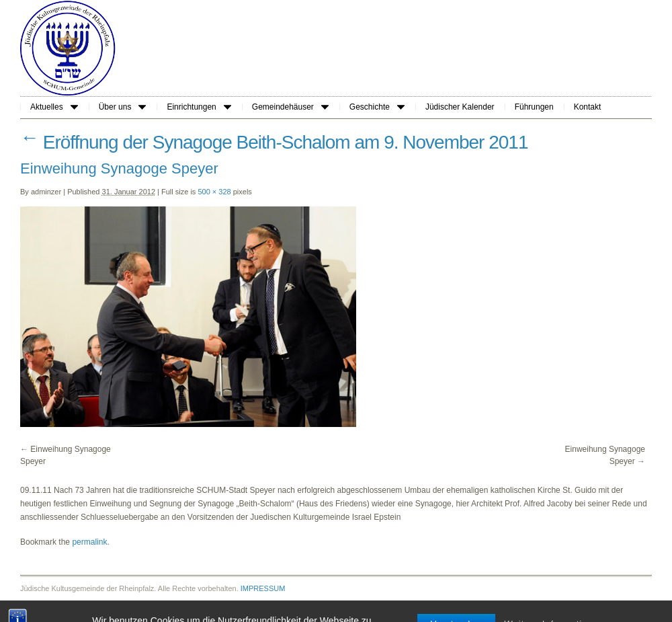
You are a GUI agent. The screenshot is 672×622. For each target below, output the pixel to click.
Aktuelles (54, 107)
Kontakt (588, 107)
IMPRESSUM (263, 588)
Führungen (534, 107)
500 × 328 (214, 192)
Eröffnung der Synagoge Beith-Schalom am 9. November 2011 (274, 142)
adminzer (46, 192)
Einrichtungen (199, 107)
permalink (89, 542)
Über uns (123, 107)
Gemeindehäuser (290, 107)
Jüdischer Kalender (460, 107)
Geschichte (377, 107)
